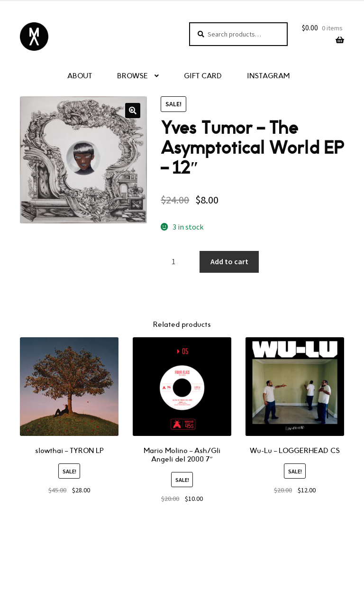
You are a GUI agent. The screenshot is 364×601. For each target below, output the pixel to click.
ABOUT (80, 76)
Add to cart (229, 261)
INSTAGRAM (268, 76)
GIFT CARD (203, 76)
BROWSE (132, 76)
